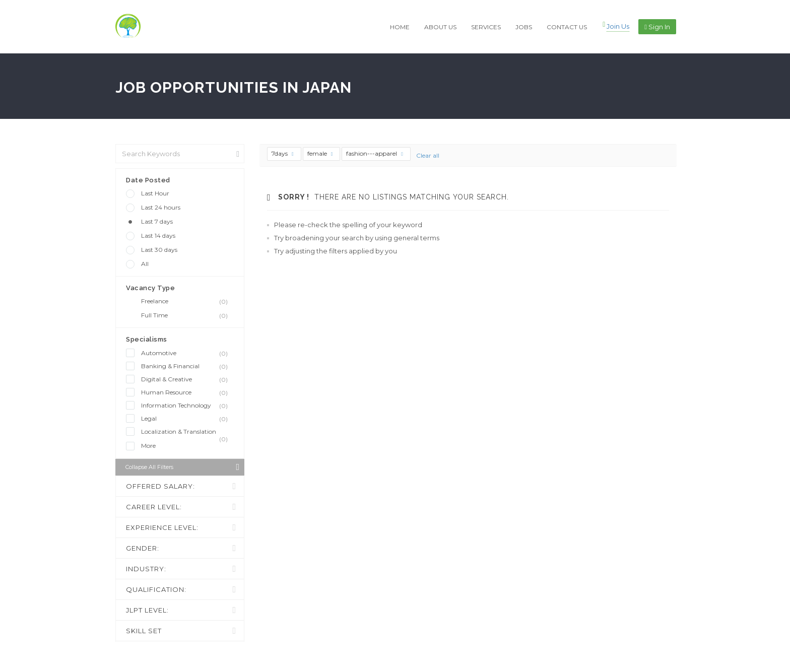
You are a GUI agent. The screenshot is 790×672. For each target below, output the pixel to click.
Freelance (187, 301)
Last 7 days (157, 221)
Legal (187, 419)
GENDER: (143, 548)
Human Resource (187, 392)
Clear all (428, 155)
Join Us (618, 26)
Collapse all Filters (182, 467)
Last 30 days (159, 250)
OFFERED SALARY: (160, 486)
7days (283, 153)
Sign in (657, 27)
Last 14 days (158, 236)
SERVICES (486, 27)
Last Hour (155, 193)
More (148, 446)
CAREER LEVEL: (154, 507)
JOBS (524, 27)
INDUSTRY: (146, 569)
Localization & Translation (187, 432)
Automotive (187, 353)
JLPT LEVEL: (147, 610)
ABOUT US (440, 27)
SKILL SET (144, 631)
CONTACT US (567, 27)
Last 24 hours (161, 207)
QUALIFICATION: (156, 589)
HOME (400, 27)
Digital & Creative (187, 379)
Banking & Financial (187, 366)
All (145, 264)
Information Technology (187, 406)
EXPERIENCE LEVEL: (162, 527)
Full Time (187, 315)
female (320, 153)
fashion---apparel (375, 153)
